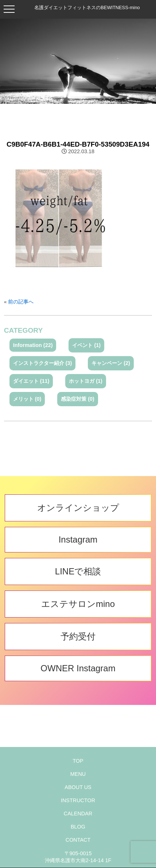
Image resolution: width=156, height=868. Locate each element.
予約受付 (78, 636)
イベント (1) (86, 345)
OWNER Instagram (78, 668)
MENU (78, 774)
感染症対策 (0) (78, 399)
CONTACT (78, 840)
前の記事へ (21, 302)
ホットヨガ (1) (86, 381)
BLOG (78, 827)
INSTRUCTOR (78, 800)
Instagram (78, 539)
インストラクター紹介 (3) (43, 363)
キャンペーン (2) (111, 363)
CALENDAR (78, 814)
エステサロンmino (78, 604)
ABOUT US (78, 787)
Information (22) (33, 345)
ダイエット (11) (31, 381)
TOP (78, 761)
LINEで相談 (78, 571)
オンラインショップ (78, 508)
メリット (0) (27, 399)
